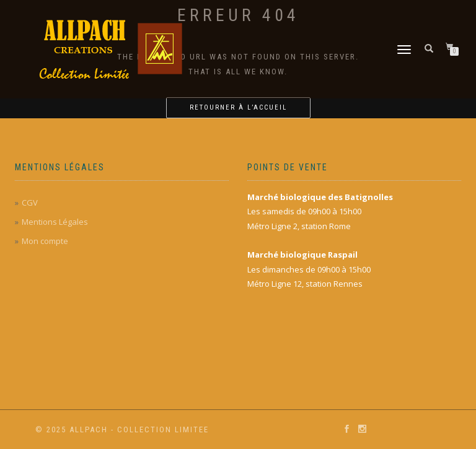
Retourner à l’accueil (238, 107)
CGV (30, 203)
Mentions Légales (55, 222)
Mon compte (45, 241)
